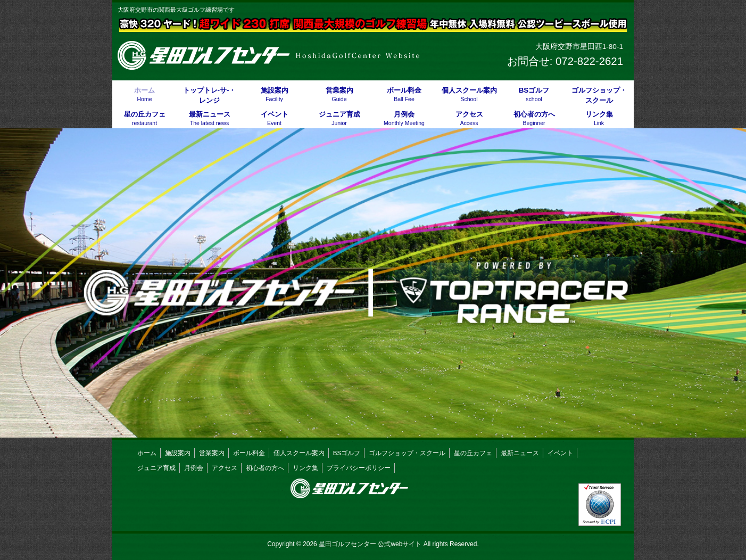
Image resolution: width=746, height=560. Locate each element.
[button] (373, 283)
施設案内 (178, 453)
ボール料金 (249, 453)
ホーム (147, 453)
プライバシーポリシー (359, 468)
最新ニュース (520, 453)
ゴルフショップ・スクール (407, 453)
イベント (560, 453)
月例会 (194, 468)
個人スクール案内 (299, 453)
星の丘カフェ (473, 453)
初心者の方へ (265, 468)
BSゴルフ (347, 453)
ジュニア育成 (156, 468)
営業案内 (212, 453)
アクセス (225, 468)
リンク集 (305, 468)
